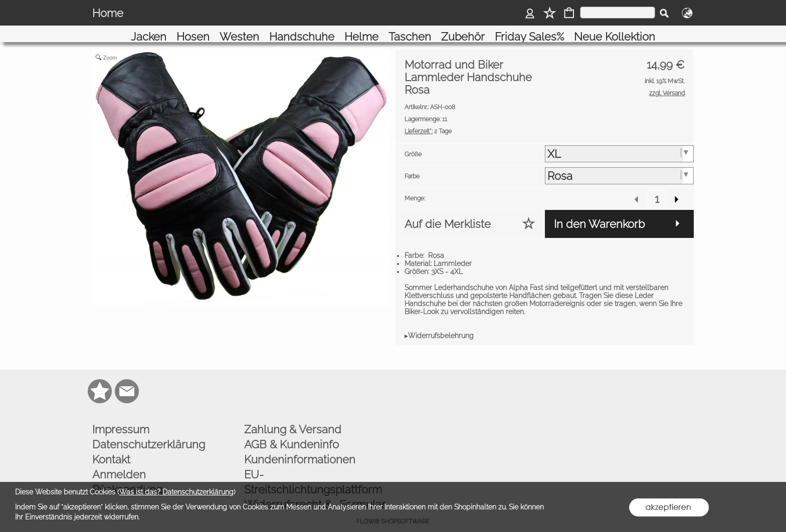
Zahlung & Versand (293, 418)
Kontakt (111, 448)
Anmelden (119, 463)
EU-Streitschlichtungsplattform (313, 470)
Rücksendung (127, 478)
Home (108, 13)
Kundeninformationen (300, 448)
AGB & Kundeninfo (291, 433)
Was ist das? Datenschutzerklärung (176, 492)
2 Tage (428, 120)
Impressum (121, 418)
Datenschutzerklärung (149, 433)
